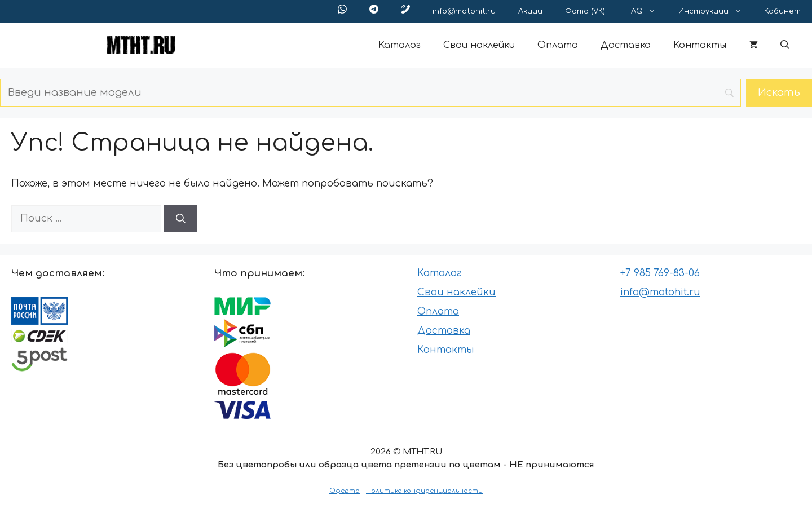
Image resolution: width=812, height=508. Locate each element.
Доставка (626, 45)
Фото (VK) (585, 11)
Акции (530, 11)
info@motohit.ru (464, 11)
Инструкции (716, 11)
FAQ (647, 11)
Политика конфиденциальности (424, 491)
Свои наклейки (479, 45)
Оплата (558, 45)
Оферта (345, 491)
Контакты (700, 45)
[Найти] (181, 219)
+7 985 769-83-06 (660, 273)
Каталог (400, 45)
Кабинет (782, 11)
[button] (785, 45)
